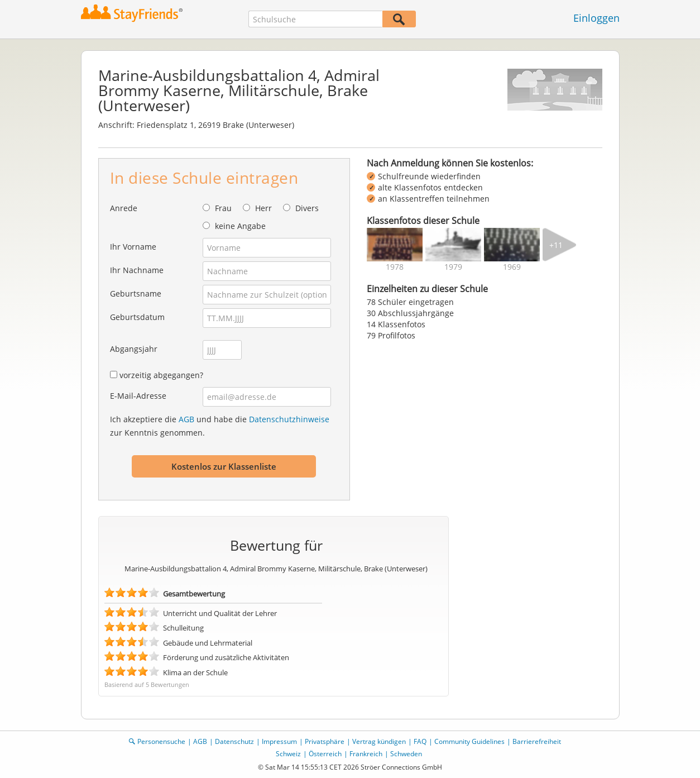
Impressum (279, 741)
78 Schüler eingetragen (410, 302)
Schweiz (288, 754)
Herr (263, 208)
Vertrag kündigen (379, 741)
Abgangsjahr (134, 349)
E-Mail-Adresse (138, 396)
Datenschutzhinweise (289, 419)
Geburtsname (136, 293)
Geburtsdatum (137, 317)
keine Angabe (240, 226)
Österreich (325, 754)
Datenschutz (234, 741)
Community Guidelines (469, 741)
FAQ (420, 741)
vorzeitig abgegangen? (161, 375)
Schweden (406, 754)
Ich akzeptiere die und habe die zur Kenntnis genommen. (220, 426)
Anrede (124, 208)
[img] (395, 245)
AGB (186, 419)
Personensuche (161, 741)
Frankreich (366, 754)
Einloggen (596, 18)
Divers (307, 208)
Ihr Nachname (137, 270)
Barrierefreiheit (537, 741)
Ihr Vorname (133, 247)
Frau (223, 208)
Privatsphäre (325, 741)
